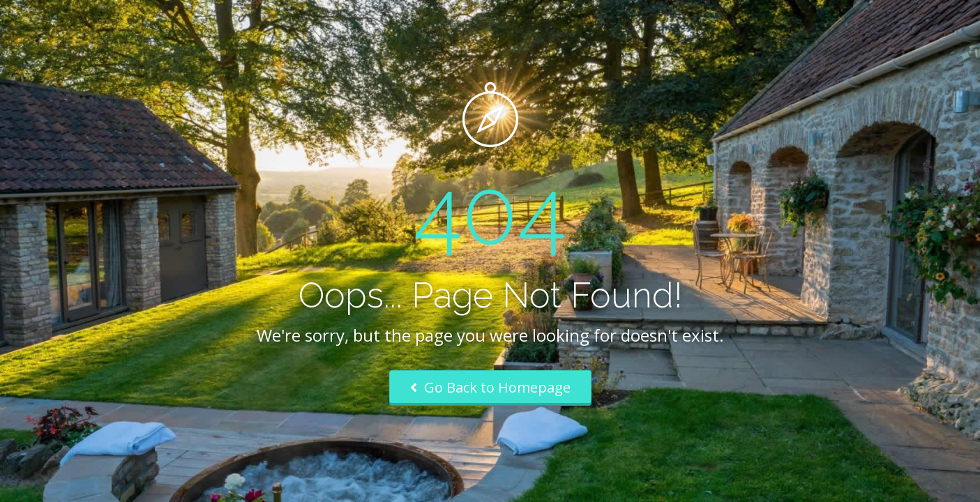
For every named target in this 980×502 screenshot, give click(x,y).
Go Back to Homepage (490, 387)
